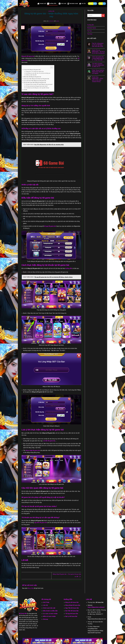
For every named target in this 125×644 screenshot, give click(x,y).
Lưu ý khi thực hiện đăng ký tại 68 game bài (35, 81)
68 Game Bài (23, 614)
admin (58, 21)
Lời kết (25, 90)
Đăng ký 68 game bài (28, 56)
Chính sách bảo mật (49, 608)
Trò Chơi (62, 4)
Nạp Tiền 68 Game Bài (72, 608)
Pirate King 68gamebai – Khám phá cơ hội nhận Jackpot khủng (98, 79)
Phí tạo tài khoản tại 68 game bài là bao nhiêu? (37, 86)
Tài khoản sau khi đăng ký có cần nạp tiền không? (38, 88)
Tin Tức (82, 4)
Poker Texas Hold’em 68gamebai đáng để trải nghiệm (98, 72)
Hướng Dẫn (52, 4)
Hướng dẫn (51, 11)
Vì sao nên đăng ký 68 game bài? (32, 70)
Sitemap (46, 619)
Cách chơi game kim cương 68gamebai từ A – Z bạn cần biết (98, 58)
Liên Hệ (45, 605)
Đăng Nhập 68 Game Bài (73, 605)
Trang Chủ (42, 4)
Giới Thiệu (46, 602)
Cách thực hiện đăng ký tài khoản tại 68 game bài (36, 79)
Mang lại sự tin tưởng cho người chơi (35, 71)
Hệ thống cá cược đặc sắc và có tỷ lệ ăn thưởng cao (38, 73)
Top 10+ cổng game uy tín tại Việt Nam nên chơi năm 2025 (98, 45)
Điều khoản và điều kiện (50, 611)
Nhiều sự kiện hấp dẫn (31, 75)
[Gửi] (103, 15)
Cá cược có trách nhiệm (50, 614)
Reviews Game (73, 4)
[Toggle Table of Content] (51, 67)
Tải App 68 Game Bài (72, 614)
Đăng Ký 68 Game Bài (72, 602)
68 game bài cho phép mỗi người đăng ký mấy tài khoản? (39, 84)
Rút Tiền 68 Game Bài (72, 611)
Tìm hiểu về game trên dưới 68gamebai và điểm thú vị (98, 65)
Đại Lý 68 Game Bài (71, 616)
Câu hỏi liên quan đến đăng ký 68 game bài (35, 83)
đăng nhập (31, 588)
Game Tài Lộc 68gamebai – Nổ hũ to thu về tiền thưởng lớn (98, 52)
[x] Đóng (120, 637)
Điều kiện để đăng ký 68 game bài (32, 77)
